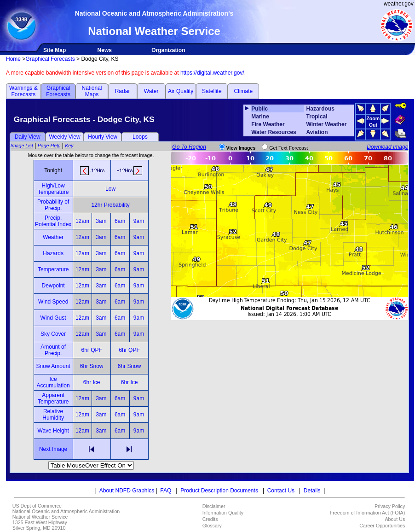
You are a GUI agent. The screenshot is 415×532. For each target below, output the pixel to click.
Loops (140, 137)
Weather (53, 237)
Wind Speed (53, 302)
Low (110, 189)
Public (259, 109)
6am (120, 221)
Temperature (53, 269)
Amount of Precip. (53, 350)
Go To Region (189, 147)
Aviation (317, 132)
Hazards (53, 253)
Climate (244, 91)
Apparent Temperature (53, 398)
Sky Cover (53, 334)
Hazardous (320, 109)
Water (151, 91)
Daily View (28, 137)
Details (312, 491)
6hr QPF (91, 350)
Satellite (212, 91)
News (105, 50)
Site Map (55, 50)
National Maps (92, 91)
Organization (168, 50)
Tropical (317, 117)
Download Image (387, 147)
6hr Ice (92, 382)
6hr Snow (92, 366)
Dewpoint (53, 286)
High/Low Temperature (53, 189)
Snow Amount (53, 366)
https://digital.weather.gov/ (212, 73)
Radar (123, 91)
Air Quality (181, 91)
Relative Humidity (53, 415)
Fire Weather (268, 124)
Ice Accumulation (53, 382)
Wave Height (53, 431)
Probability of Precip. (53, 205)
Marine (260, 117)
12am (82, 221)
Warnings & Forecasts (23, 91)
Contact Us (281, 491)
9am (139, 221)
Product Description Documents (219, 491)
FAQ (166, 491)
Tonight (53, 170)
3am (101, 221)
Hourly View (103, 137)
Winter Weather (327, 124)
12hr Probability (110, 205)
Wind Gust (53, 318)
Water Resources (274, 132)
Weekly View (64, 137)
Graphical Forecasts (50, 59)
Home (13, 59)
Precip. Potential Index (53, 221)
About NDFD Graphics (127, 491)
